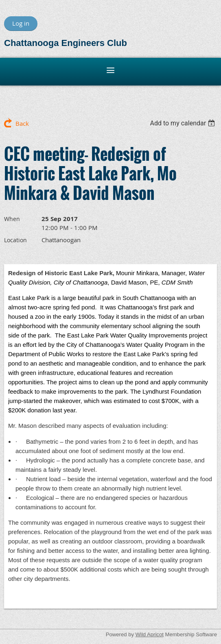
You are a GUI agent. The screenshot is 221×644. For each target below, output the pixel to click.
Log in (21, 23)
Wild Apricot (150, 634)
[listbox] (183, 123)
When (12, 219)
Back (22, 123)
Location (15, 240)
